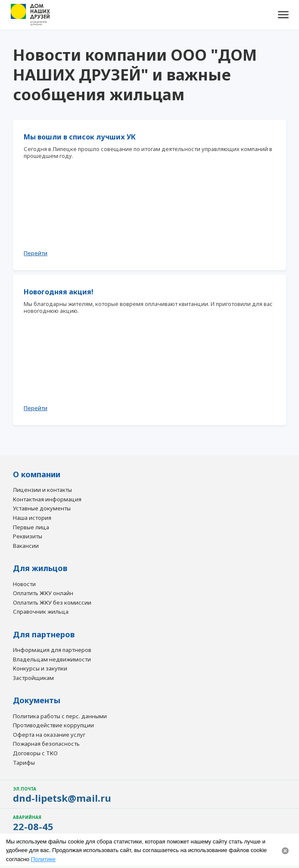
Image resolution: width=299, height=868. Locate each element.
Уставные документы (42, 509)
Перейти (36, 253)
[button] (283, 15)
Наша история (32, 518)
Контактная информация (47, 500)
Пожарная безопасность (46, 744)
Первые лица (31, 528)
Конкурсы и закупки (40, 669)
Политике (43, 859)
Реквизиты (28, 537)
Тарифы (24, 763)
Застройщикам (33, 678)
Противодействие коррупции (53, 726)
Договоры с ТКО (35, 754)
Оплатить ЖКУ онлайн (43, 593)
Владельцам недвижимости (52, 660)
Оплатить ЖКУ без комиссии (52, 603)
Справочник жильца (41, 612)
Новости (24, 584)
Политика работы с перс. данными (60, 717)
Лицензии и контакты (42, 490)
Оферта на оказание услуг (49, 735)
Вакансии (26, 546)
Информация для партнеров (52, 650)
